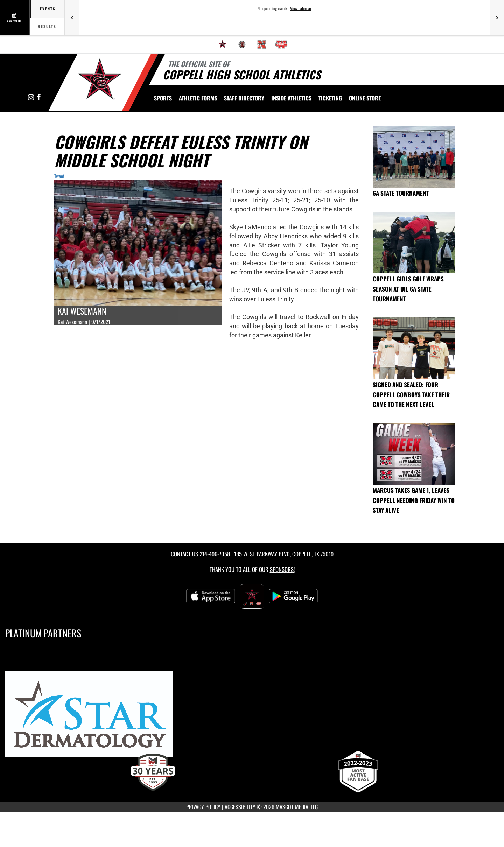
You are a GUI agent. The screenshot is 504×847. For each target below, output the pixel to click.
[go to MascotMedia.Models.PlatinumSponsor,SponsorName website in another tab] (252, 717)
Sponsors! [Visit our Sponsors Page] (282, 569)
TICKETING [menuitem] (330, 98)
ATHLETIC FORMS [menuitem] (198, 98)
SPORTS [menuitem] (163, 98)
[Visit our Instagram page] (31, 97)
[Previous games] (72, 17)
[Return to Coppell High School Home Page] (100, 82)
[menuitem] (223, 44)
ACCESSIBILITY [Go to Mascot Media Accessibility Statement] (240, 807)
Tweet (59, 176)
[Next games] (497, 17)
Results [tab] (47, 26)
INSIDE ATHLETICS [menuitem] (291, 98)
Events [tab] (48, 9)
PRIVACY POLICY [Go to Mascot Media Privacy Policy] (203, 807)
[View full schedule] (15, 17)
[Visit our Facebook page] (39, 97)
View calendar (301, 8)
